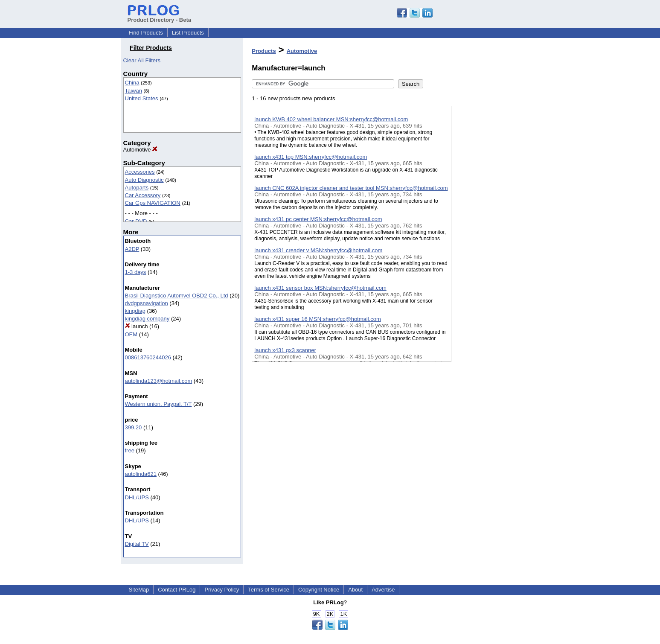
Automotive (141, 150)
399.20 (134, 427)
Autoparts (137, 188)
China (132, 83)
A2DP (132, 249)
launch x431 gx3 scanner (285, 350)
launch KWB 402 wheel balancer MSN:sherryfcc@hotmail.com (331, 119)
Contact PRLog (177, 590)
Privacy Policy (222, 590)
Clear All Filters (142, 60)
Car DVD (136, 221)
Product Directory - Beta (160, 17)
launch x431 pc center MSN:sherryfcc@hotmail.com (318, 219)
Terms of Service (269, 590)
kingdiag (135, 311)
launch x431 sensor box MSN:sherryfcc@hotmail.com (320, 288)
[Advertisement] (494, 221)
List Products (188, 33)
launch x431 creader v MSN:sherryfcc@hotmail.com (318, 250)
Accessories (140, 172)
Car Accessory (143, 195)
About (355, 590)
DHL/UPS (137, 497)
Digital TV (137, 544)
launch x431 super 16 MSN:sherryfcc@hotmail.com (317, 319)
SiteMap (139, 590)
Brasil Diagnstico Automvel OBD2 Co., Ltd (177, 296)
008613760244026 (148, 357)
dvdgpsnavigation (147, 303)
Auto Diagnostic (144, 180)
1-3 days (136, 272)
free (130, 450)
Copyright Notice (319, 590)
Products (264, 51)
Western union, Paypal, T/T (158, 404)
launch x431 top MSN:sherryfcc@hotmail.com (311, 157)
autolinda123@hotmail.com (159, 381)
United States (142, 98)
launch (137, 326)
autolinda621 (141, 474)
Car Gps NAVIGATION (153, 203)
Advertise (383, 590)
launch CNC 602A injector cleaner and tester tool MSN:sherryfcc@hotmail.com (351, 188)
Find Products (146, 33)
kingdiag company (147, 319)
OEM (131, 334)
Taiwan (134, 91)
